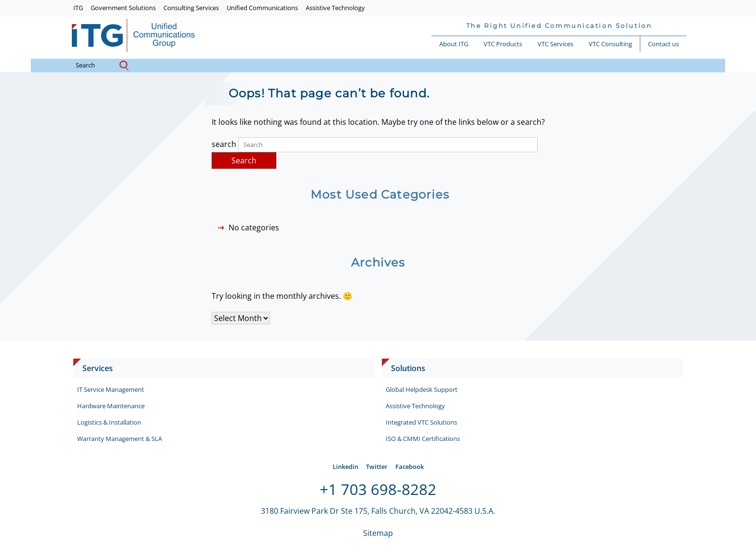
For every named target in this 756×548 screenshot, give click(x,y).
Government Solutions (123, 8)
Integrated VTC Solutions (421, 422)
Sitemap (378, 533)
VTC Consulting (610, 44)
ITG (78, 8)
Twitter (377, 467)
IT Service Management (111, 389)
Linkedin (345, 467)
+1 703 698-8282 (378, 489)
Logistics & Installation (109, 422)
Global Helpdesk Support (422, 389)
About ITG (454, 44)
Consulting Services (191, 8)
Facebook (410, 467)
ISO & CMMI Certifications (423, 439)
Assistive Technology (335, 8)
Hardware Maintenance (111, 406)
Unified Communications (262, 8)
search (93, 66)
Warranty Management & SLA (120, 439)
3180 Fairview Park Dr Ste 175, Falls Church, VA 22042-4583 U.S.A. (378, 511)
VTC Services (555, 44)
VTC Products (503, 44)
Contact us (663, 44)
